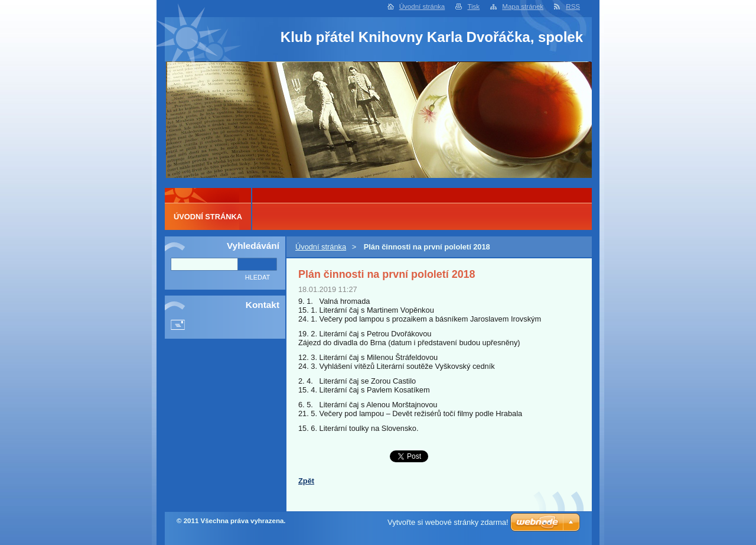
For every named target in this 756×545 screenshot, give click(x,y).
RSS (573, 7)
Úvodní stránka (422, 7)
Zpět (306, 481)
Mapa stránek (523, 7)
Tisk (473, 7)
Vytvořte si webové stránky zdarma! (448, 522)
